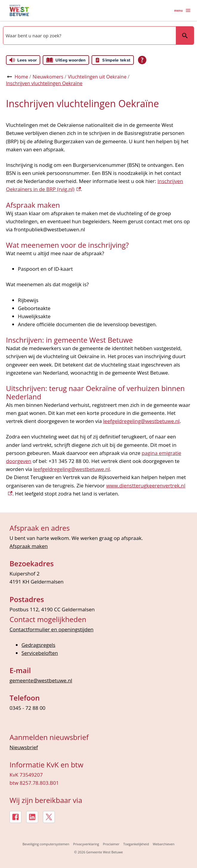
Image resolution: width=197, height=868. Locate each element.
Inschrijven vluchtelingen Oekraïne (44, 83)
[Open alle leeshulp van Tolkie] (142, 60)
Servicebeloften (40, 653)
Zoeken (182, 35)
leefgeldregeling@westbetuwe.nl (141, 421)
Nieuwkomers (48, 77)
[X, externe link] (49, 817)
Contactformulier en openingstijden (52, 629)
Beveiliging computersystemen (46, 844)
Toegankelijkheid (136, 844)
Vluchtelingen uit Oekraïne (97, 77)
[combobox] (89, 36)
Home (21, 77)
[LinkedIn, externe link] (32, 817)
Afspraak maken (29, 546)
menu (183, 10)
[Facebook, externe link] (15, 817)
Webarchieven (163, 844)
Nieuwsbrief (24, 747)
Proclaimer (111, 844)
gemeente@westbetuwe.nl (41, 680)
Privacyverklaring (86, 844)
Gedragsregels (38, 645)
